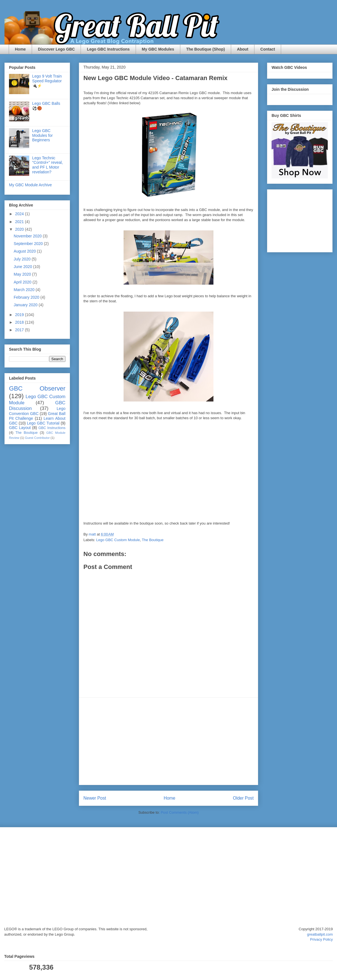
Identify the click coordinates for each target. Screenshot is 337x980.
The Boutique (153, 540)
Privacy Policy (321, 939)
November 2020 (28, 236)
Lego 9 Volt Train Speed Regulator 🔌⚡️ (47, 81)
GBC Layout (20, 428)
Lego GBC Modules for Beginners (43, 135)
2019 (20, 315)
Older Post (243, 798)
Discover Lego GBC (56, 49)
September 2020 (29, 244)
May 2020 (23, 274)
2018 (20, 322)
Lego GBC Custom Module (118, 540)
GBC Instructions (52, 428)
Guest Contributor (37, 438)
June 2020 (23, 267)
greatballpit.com (320, 934)
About (243, 49)
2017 (20, 330)
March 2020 (25, 290)
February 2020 (27, 297)
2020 (20, 229)
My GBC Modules (158, 49)
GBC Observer (37, 388)
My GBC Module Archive (30, 185)
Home (20, 49)
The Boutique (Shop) (206, 49)
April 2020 (23, 282)
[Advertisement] (168, 741)
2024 (20, 214)
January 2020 (26, 305)
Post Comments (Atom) (180, 812)
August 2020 (25, 251)
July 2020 (23, 259)
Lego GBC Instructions (108, 49)
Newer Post (95, 798)
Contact (268, 49)
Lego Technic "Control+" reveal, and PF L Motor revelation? (48, 165)
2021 (20, 222)
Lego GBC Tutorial (43, 423)
